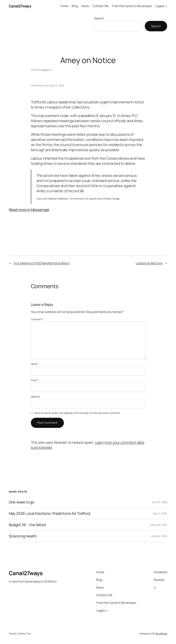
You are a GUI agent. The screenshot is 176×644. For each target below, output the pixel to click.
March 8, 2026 (159, 536)
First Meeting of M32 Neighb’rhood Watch (42, 263)
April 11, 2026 (160, 513)
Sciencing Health (23, 536)
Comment (37, 319)
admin (46, 70)
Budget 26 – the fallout (28, 525)
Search (99, 18)
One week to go (22, 502)
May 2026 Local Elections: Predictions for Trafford (49, 513)
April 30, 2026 (160, 502)
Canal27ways (20, 6)
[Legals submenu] (166, 6)
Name (35, 364)
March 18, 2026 (159, 525)
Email (35, 380)
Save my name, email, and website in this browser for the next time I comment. (77, 413)
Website (35, 397)
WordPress (161, 633)
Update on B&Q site (149, 263)
